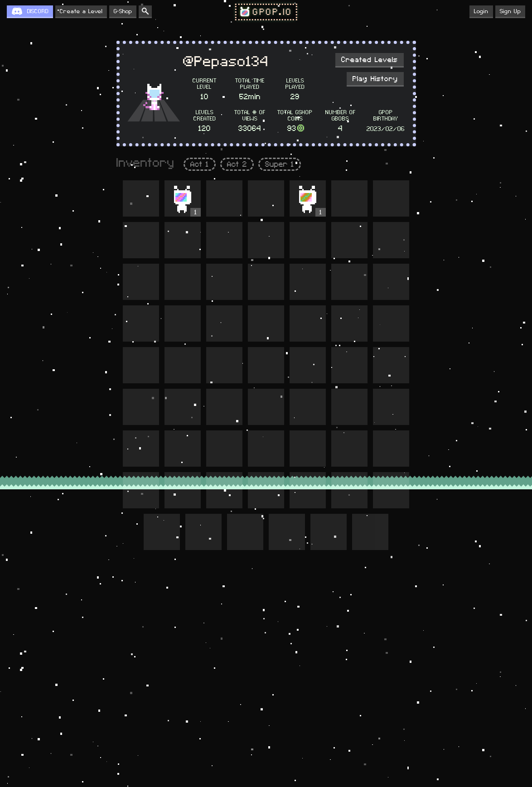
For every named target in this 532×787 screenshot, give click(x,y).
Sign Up (510, 11)
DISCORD (38, 11)
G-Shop (123, 11)
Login (481, 11)
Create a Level (81, 11)
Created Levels (370, 60)
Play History (375, 79)
